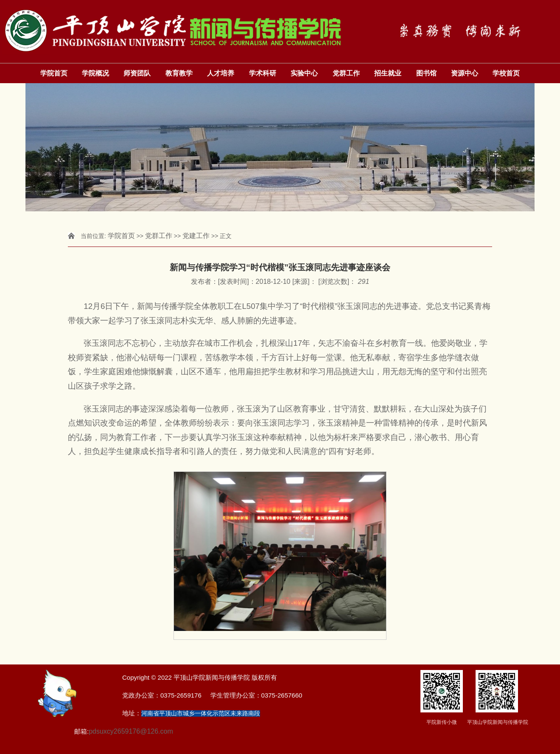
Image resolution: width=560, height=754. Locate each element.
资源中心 (465, 73)
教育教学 (179, 73)
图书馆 (426, 73)
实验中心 (304, 73)
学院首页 (54, 73)
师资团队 (137, 73)
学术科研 (263, 73)
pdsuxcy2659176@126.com (131, 731)
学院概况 (95, 73)
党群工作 (346, 73)
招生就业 (388, 73)
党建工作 (196, 236)
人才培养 (221, 73)
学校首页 (506, 73)
